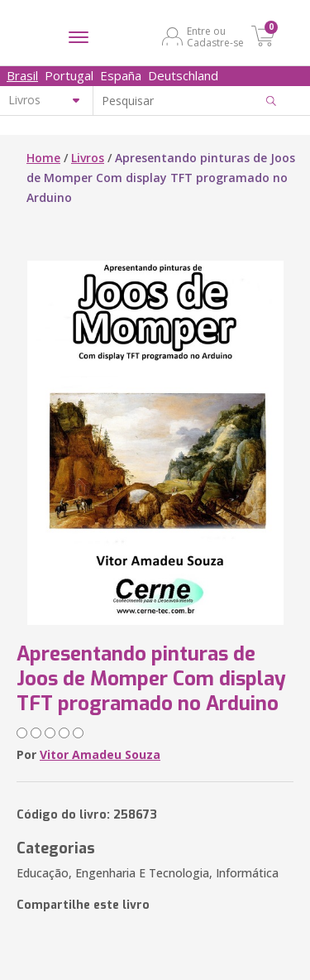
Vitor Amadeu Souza (100, 754)
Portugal (69, 75)
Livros (88, 158)
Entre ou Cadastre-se (215, 36)
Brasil (22, 75)
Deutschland (183, 75)
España (121, 75)
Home (43, 158)
